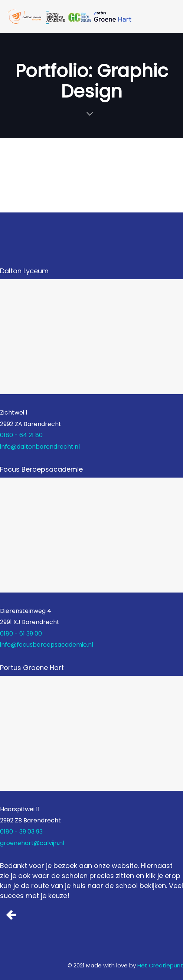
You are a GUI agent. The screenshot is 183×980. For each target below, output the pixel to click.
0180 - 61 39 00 (21, 633)
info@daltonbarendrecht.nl (40, 447)
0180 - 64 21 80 (21, 435)
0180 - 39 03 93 (21, 831)
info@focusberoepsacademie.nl (47, 645)
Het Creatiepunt (160, 965)
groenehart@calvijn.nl (32, 843)
